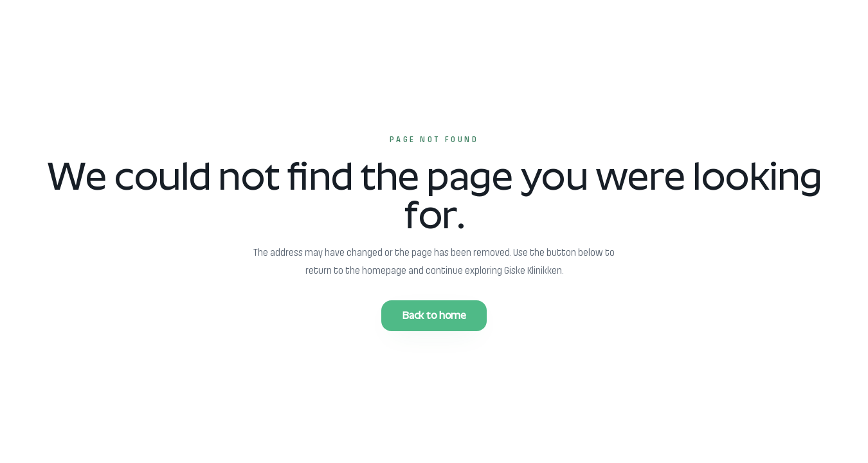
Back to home (434, 315)
